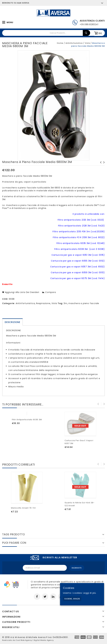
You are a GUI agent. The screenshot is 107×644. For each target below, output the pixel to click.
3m (65, 303)
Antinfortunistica (74, 43)
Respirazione (43, 303)
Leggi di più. (90, 593)
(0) (100, 33)
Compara (51, 292)
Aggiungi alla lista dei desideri (22, 292)
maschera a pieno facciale (84, 303)
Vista (87, 43)
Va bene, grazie (72, 599)
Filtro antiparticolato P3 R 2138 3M (100, 165)
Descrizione (12, 322)
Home (60, 43)
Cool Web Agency (24, 640)
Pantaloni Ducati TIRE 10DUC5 (103, 165)
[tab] (12, 322)
